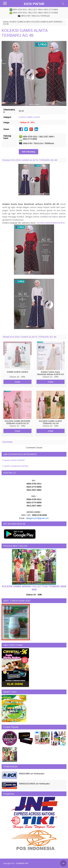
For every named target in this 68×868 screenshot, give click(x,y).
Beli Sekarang (29, 152)
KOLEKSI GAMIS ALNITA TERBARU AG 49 (25, 33)
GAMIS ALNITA (24, 22)
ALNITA (13, 22)
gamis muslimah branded (16, 466)
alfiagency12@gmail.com (37, 518)
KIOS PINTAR (34, 4)
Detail (17, 382)
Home (6, 22)
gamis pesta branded (14, 460)
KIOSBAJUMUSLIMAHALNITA (51, 223)
